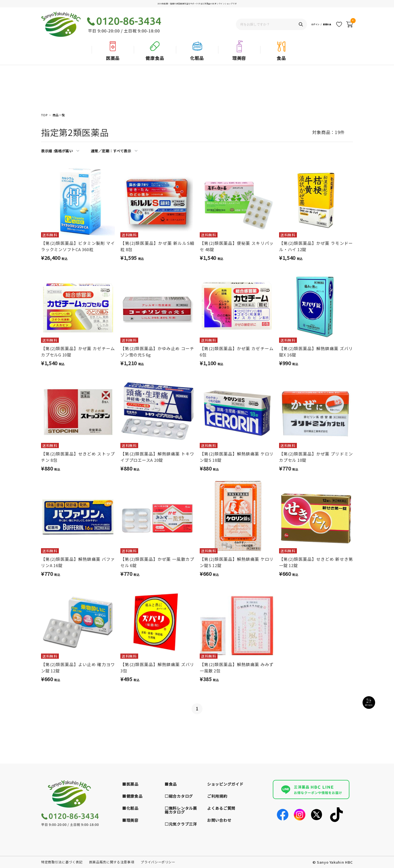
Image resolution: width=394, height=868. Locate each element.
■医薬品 (130, 784)
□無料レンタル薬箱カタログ (181, 810)
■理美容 (130, 820)
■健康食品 (132, 796)
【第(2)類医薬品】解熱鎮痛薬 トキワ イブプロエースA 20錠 (157, 457)
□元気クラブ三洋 (181, 824)
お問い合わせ (219, 820)
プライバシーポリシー (158, 862)
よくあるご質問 (221, 808)
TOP (44, 115)
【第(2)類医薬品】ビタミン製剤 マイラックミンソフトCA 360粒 (78, 246)
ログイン (304, 26)
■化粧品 (130, 808)
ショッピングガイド (225, 784)
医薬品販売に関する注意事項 (112, 862)
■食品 (171, 784)
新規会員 (324, 26)
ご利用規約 (217, 796)
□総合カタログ (179, 796)
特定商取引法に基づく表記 (62, 862)
